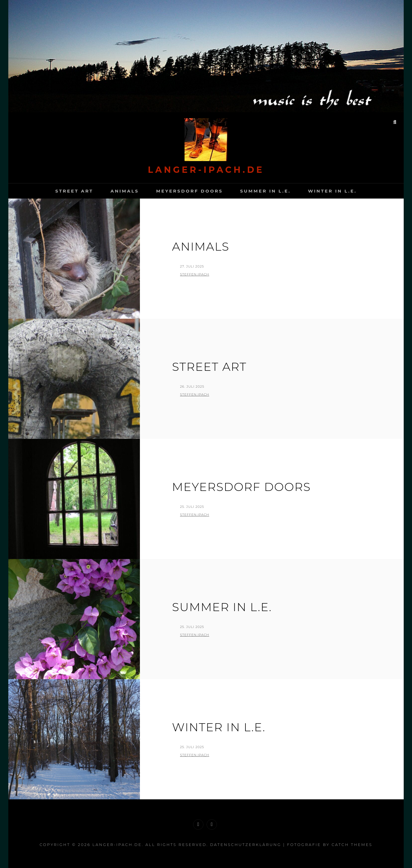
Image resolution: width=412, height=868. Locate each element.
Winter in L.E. (332, 191)
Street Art (74, 191)
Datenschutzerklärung (246, 845)
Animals (125, 191)
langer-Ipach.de (206, 170)
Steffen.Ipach (195, 274)
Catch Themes (352, 845)
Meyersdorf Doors (190, 191)
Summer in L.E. (265, 191)
